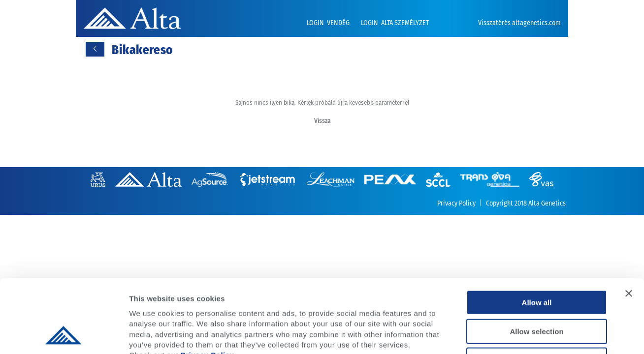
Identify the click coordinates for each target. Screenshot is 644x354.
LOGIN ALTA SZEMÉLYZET (395, 23)
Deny (537, 291)
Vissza (322, 121)
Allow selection (536, 263)
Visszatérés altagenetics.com (519, 23)
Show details (517, 335)
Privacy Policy (208, 286)
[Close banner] (629, 225)
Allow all (537, 234)
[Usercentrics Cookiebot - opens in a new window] (64, 335)
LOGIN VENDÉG (329, 23)
